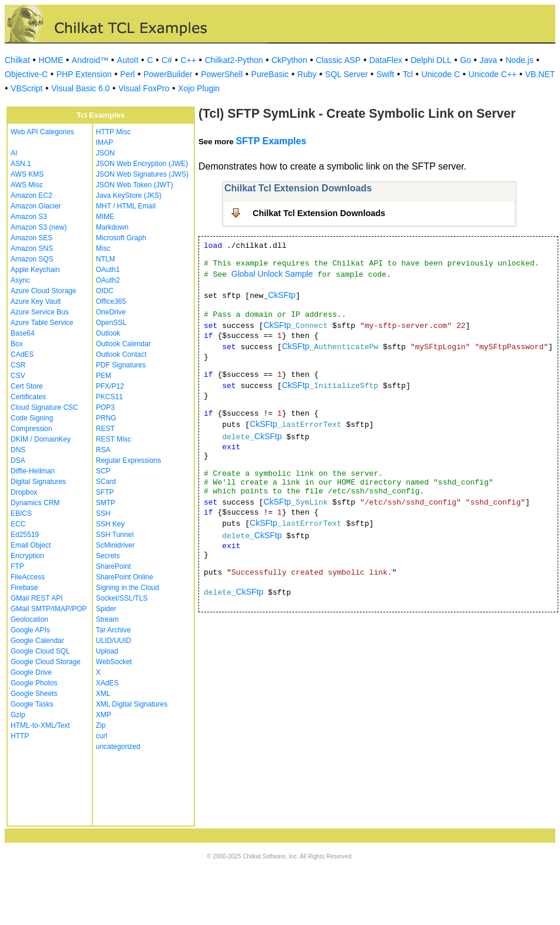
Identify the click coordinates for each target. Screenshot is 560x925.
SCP (103, 471)
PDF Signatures (121, 365)
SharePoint (113, 566)
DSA (18, 460)
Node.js (520, 60)
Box (17, 344)
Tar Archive (113, 630)
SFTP (105, 492)
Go (465, 60)
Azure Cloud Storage (43, 291)
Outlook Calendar (123, 344)
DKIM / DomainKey (41, 439)
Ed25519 (25, 535)
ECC (18, 524)
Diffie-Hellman (33, 471)
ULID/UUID (114, 641)
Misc (103, 248)
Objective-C (26, 74)
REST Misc (114, 439)
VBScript (26, 88)
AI (14, 153)
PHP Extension (84, 74)
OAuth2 (108, 280)
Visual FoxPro (144, 88)
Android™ (90, 60)
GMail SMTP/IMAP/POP (49, 609)
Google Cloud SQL (40, 651)
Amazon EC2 (32, 195)
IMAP (105, 142)
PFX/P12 (110, 386)
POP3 (105, 407)
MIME (105, 217)
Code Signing (32, 418)
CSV (18, 376)
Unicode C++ (493, 74)
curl (102, 736)
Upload (107, 651)
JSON (105, 153)
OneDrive (111, 312)
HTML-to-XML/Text (40, 725)
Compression (32, 429)
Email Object (31, 545)
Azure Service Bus (40, 312)
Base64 (23, 333)
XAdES (107, 683)
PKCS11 (110, 397)
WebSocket (114, 662)
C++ (188, 60)
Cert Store (27, 386)
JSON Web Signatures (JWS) (142, 174)
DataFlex (386, 60)
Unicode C (441, 74)
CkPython (289, 60)
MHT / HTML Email (126, 206)
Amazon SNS (32, 248)
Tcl (408, 74)
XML (103, 694)
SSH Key (110, 524)
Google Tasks (32, 704)
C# (167, 60)
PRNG (106, 418)
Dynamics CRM (35, 503)
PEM (104, 376)
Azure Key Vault (36, 301)
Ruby (307, 74)
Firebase (24, 588)
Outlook (108, 333)
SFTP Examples (271, 141)
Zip (101, 725)
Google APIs (30, 630)
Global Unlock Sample (272, 274)
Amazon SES (32, 238)
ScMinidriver (115, 545)
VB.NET (540, 74)
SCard (106, 482)
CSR (18, 365)
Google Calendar (37, 641)
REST (105, 429)
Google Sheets (34, 694)
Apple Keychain (35, 270)
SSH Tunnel (115, 535)
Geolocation (29, 619)
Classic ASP (338, 60)
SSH (103, 513)
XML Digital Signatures (132, 704)
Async (20, 280)
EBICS (21, 513)
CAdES (22, 354)
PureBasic (270, 74)
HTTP (20, 736)
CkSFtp (282, 295)
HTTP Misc (113, 132)
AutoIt (128, 60)
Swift (385, 74)
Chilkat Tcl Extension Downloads (319, 213)
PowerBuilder (168, 74)
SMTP (106, 503)
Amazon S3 (29, 217)
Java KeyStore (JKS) (129, 195)
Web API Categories (42, 132)
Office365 (111, 301)
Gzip (18, 715)
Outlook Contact (121, 354)
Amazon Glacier (36, 206)
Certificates (28, 397)
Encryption (27, 556)
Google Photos (34, 683)
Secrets (108, 556)
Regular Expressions (129, 460)
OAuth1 (108, 270)
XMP (104, 715)
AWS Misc (27, 185)
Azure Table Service (42, 323)
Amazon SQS (32, 259)
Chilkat (17, 60)
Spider (106, 609)
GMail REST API (37, 598)
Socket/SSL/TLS (122, 598)
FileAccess (28, 577)
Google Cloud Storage (46, 662)
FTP (17, 566)
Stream (107, 619)
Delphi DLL (431, 60)
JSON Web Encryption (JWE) (142, 164)
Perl (127, 74)
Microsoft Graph (121, 238)
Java (488, 60)
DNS (18, 450)
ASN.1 (21, 164)
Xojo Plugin (199, 88)
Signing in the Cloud (127, 588)
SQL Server (347, 74)
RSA (103, 450)
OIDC (105, 291)
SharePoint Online (125, 577)
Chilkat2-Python (234, 60)
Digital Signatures (38, 482)
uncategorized (118, 747)
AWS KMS (27, 174)
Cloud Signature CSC (44, 407)
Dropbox (24, 492)
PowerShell (222, 74)
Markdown (112, 227)
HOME (51, 60)
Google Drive (31, 672)
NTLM (106, 259)
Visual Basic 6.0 (80, 88)
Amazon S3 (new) (39, 227)
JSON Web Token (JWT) (135, 185)
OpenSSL (111, 323)
